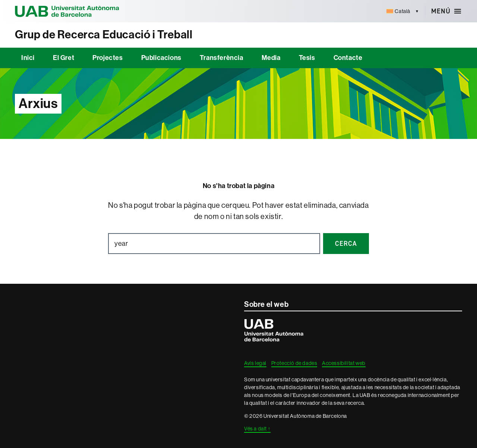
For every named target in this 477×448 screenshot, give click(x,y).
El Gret (64, 58)
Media (271, 58)
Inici (28, 58)
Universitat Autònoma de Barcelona (67, 11)
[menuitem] (399, 11)
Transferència (222, 58)
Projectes (108, 58)
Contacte (348, 58)
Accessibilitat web (344, 363)
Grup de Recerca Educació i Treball (104, 35)
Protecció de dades (294, 363)
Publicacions (161, 58)
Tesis (307, 58)
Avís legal (255, 363)
